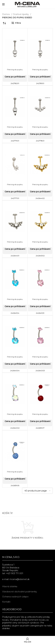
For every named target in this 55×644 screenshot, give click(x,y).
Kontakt (6, 602)
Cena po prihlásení (15, 77)
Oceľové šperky (21, 14)
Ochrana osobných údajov (15, 597)
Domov (6, 14)
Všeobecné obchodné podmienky (20, 592)
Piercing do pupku (15, 70)
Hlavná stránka (10, 586)
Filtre (18, 23)
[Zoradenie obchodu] (4, 23)
